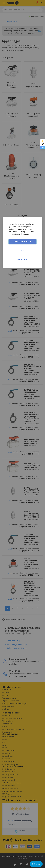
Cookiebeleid (25, 234)
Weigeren (22, 260)
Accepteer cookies (22, 242)
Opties (22, 251)
